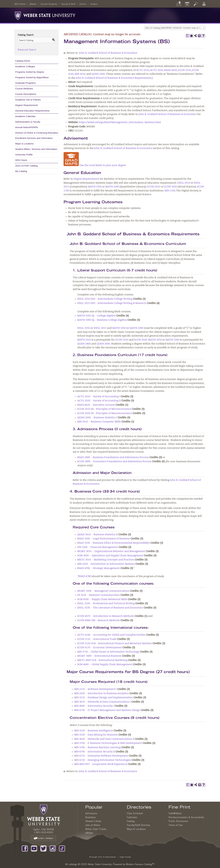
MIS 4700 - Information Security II (94, 752)
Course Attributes (24, 89)
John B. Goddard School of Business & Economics (108, 53)
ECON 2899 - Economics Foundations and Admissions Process (114, 462)
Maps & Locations (25, 144)
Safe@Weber (175, 813)
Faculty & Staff (68, 4)
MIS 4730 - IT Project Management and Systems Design (107, 710)
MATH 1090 (112, 187)
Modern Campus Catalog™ (140, 864)
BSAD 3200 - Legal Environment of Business (104, 539)
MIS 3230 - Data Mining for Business (96, 735)
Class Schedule (135, 813)
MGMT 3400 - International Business (99, 656)
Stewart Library (93, 821)
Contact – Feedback (43, 838)
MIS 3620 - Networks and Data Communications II (104, 739)
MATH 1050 (95, 187)
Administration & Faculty (28, 122)
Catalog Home (23, 61)
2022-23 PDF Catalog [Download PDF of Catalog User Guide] (27, 166)
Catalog (131, 821)
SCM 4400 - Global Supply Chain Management (105, 665)
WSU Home (20, 4)
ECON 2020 (171, 187)
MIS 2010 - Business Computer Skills (99, 422)
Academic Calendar (25, 116)
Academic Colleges (25, 66)
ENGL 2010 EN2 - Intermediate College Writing (105, 299)
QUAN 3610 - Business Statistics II (97, 535)
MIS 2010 (80, 74)
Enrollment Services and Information (34, 138)
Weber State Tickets (96, 829)
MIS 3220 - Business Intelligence (94, 731)
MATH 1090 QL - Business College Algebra (102, 320)
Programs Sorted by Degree (30, 72)
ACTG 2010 (143, 70)
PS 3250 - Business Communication (99, 595)
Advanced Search (27, 50)
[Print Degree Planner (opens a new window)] (187, 36)
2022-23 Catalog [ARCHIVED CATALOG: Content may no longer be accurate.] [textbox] (175, 28)
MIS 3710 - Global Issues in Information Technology (108, 652)
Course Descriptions (26, 94)
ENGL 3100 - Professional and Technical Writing (106, 604)
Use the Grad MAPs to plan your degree (95, 165)
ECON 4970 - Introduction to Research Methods (106, 616)
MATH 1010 (84, 340)
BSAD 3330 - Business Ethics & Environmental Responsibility (114, 543)
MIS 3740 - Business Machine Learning (97, 748)
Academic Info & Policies (28, 100)
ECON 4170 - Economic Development (100, 648)
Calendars (132, 817)
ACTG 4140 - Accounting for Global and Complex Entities (111, 635)
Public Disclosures (178, 821)
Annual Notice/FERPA (27, 127)
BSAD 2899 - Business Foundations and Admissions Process (113, 457)
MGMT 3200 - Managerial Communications (103, 591)
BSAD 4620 (171, 70)
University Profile (24, 155)
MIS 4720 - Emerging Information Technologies (103, 760)
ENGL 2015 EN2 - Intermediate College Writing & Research (112, 303)
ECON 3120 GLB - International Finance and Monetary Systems (115, 644)
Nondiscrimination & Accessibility (186, 817)
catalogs (73, 864)
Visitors (94, 4)
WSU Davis (21, 160)
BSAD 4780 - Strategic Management (99, 568)
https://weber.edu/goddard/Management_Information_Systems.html (120, 122)
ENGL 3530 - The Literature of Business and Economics (110, 608)
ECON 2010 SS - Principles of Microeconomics (104, 409)
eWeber (33, 4)
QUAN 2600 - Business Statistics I (97, 418)
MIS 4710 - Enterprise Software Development (101, 756)
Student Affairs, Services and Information (36, 149)
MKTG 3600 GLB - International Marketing (102, 660)
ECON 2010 (184, 70)
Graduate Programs (25, 83)
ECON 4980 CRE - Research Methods (99, 621)
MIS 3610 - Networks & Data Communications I (102, 702)
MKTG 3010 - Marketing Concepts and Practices (106, 560)
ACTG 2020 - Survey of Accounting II (99, 401)
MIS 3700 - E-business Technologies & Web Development (108, 743)
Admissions (91, 813)
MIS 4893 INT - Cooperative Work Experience (101, 764)
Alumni (83, 4)
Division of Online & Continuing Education (37, 133)
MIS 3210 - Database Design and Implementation (104, 698)
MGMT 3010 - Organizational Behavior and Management (111, 551)
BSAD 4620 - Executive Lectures (96, 405)
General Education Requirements (32, 111)
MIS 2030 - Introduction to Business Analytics (101, 694)
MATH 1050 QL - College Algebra (96, 316)
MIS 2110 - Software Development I (95, 689)
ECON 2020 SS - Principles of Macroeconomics (105, 413)
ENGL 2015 (100, 328)
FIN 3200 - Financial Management (98, 547)
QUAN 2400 (84, 344)
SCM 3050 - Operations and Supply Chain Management (110, 556)
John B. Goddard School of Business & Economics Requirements (114, 78)
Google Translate (125, 857)
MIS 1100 (170, 191)
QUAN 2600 (98, 74)
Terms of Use (176, 825)
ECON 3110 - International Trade (97, 639)
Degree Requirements (27, 105)
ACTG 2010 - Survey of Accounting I (99, 397)
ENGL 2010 (184, 183)
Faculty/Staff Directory (138, 825)
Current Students (49, 4)
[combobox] (175, 28)
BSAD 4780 (85, 576)
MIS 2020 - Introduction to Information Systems (106, 564)
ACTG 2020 (157, 70)
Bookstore (90, 817)
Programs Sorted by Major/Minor (32, 77)
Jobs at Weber (93, 825)
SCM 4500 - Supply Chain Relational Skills (102, 599)
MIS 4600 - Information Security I (94, 706)
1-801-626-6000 (43, 832)
